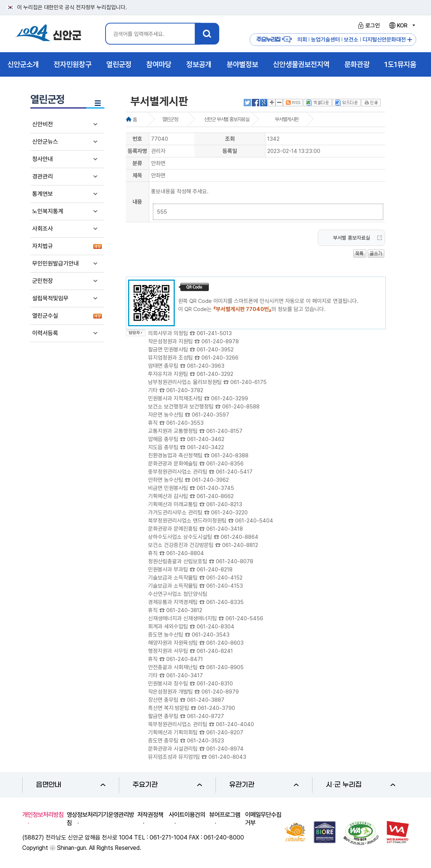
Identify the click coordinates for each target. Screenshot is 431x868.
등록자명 (137, 151)
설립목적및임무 (50, 298)
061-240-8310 (215, 684)
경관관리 (43, 176)
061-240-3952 (215, 350)
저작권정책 (150, 815)
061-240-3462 (206, 439)
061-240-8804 (185, 553)
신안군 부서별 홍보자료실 (227, 119)
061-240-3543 (211, 635)
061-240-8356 (225, 464)
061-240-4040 (235, 724)
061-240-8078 (235, 561)
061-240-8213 (224, 504)
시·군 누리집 (361, 785)
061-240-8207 (225, 732)
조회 (230, 139)
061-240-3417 (185, 675)
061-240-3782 (185, 390)
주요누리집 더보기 (410, 40)
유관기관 (264, 785)
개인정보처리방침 (43, 815)
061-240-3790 (216, 708)
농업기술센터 (325, 40)
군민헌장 (43, 281)
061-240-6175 (248, 382)
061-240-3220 (229, 513)
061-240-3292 (215, 374)
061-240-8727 (206, 716)
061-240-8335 (225, 602)
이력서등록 (45, 333)
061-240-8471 (185, 659)
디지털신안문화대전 (384, 40)
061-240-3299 (230, 398)
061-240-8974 (225, 749)
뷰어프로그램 (225, 815)
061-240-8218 (215, 570)
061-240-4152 (224, 578)
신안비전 (43, 124)
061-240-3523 (206, 741)
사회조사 (43, 229)
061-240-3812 (184, 610)
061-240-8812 (240, 545)
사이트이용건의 (187, 815)
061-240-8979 (220, 692)
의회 (302, 40)
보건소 (351, 40)
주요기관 (167, 785)
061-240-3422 (206, 447)
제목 (137, 176)
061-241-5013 (214, 333)
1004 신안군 (48, 34)
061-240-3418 (225, 529)
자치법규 (43, 246)
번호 (137, 139)
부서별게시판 (287, 119)
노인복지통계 (48, 211)
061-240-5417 (234, 472)
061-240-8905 (225, 667)
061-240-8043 (227, 757)
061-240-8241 (215, 651)
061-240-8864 (240, 537)
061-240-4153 (225, 586)
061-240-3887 (206, 700)
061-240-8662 (215, 496)
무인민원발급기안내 (56, 263)
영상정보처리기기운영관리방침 (100, 819)
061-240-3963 (206, 366)
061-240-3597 (211, 415)
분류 (137, 163)
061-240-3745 (215, 488)
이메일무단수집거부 (263, 819)
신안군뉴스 (45, 142)
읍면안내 (71, 785)
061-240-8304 (215, 627)
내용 (137, 202)
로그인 (368, 26)
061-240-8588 (241, 407)
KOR (402, 26)
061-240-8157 (224, 431)
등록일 (230, 151)
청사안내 (43, 159)
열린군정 (170, 119)
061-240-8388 (230, 455)
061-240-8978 (220, 341)
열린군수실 (45, 316)
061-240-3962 (210, 480)
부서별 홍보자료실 (351, 238)
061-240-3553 (185, 423)
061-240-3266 (220, 358)
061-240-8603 (225, 643)
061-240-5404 (254, 521)
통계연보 (43, 194)
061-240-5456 (244, 618)
